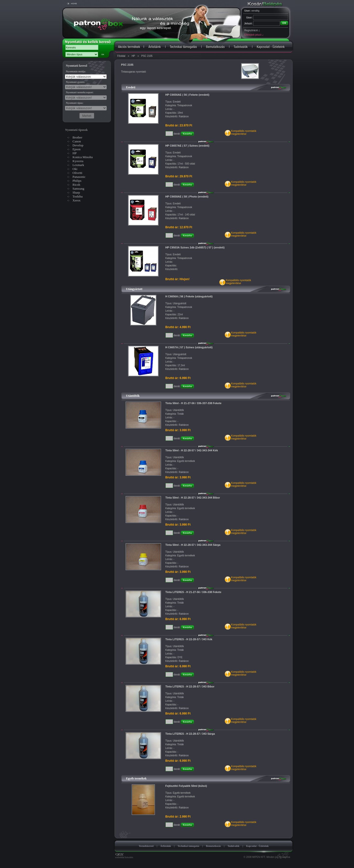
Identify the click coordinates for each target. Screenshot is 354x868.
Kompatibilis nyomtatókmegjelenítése (244, 132)
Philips (77, 181)
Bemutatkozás (214, 846)
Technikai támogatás (188, 846)
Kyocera (78, 161)
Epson (77, 149)
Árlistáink (166, 846)
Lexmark (78, 165)
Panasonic (79, 177)
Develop (78, 145)
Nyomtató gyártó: (75, 82)
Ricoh (76, 185)
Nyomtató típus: (75, 103)
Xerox (77, 200)
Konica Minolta (83, 157)
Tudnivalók (233, 846)
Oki (75, 169)
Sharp (76, 192)
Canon (77, 141)
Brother (77, 137)
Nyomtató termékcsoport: (80, 92)
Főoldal (121, 56)
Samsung (78, 189)
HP (133, 56)
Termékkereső (146, 846)
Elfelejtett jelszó (254, 35)
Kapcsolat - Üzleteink (257, 846)
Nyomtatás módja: (76, 71)
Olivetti (77, 173)
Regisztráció (252, 30)
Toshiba (78, 196)
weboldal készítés (124, 856)
